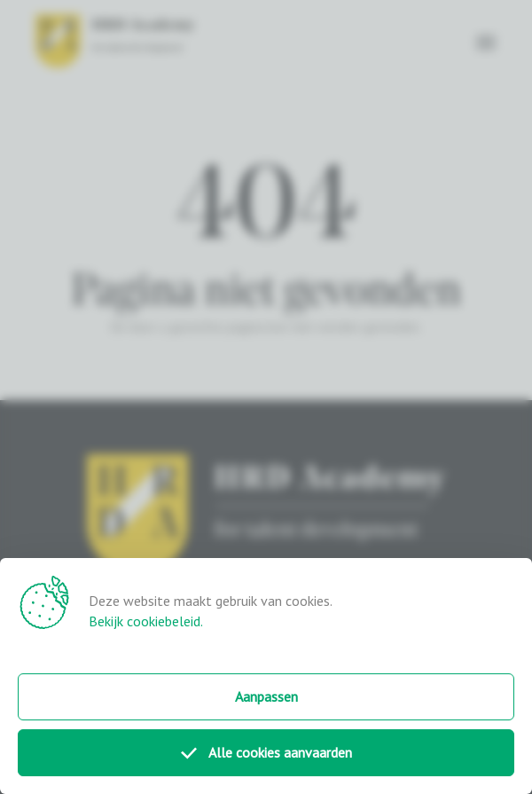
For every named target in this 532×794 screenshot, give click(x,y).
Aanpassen (266, 696)
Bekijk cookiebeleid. (146, 621)
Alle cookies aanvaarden (266, 752)
